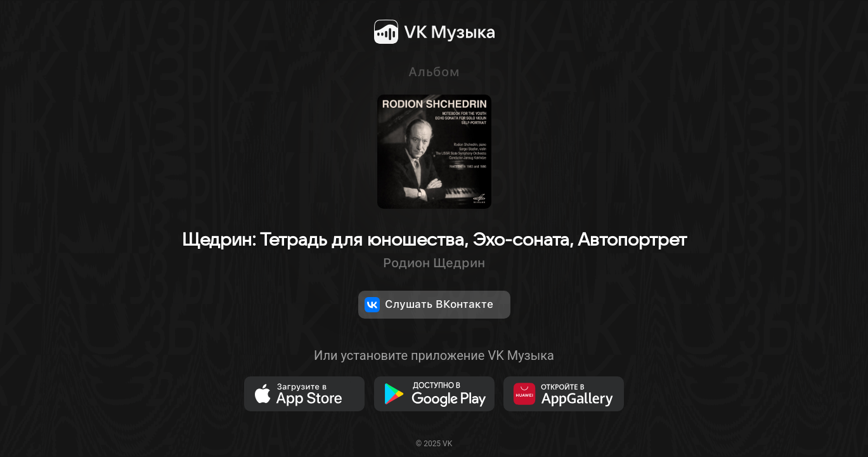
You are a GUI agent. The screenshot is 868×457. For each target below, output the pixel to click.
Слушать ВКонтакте (429, 305)
